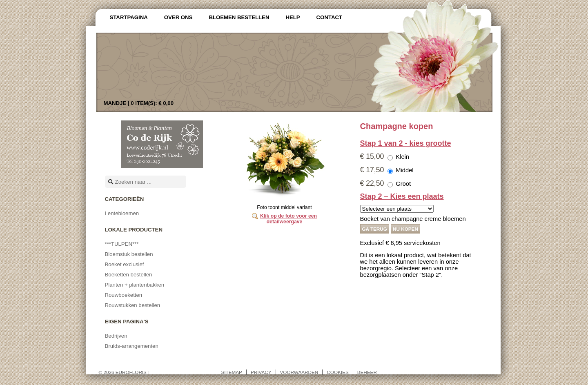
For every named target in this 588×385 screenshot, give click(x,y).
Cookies (337, 372)
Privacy (261, 372)
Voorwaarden (299, 372)
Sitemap (232, 372)
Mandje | (139, 103)
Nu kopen (405, 229)
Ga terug (375, 229)
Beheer (367, 372)
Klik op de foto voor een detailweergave (288, 219)
